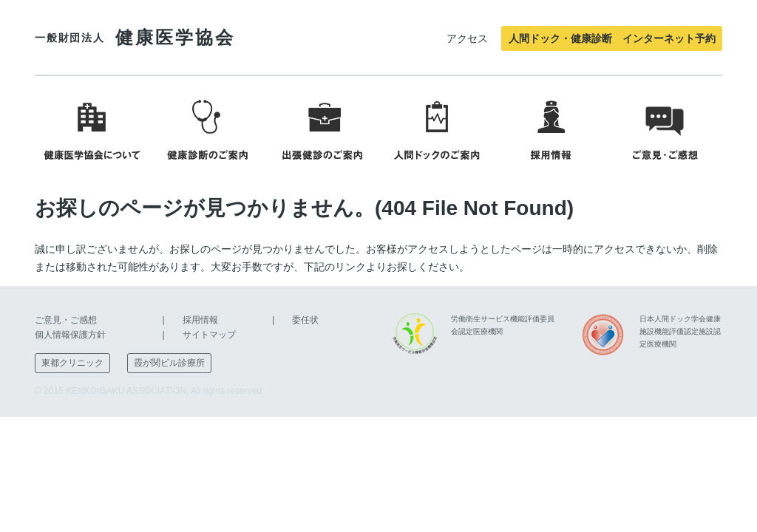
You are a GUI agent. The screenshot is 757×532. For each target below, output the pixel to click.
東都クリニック (72, 363)
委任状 (305, 320)
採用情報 (200, 320)
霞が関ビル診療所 (169, 363)
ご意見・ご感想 (66, 320)
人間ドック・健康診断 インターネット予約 (612, 38)
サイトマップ (209, 335)
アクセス (467, 38)
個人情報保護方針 (70, 335)
